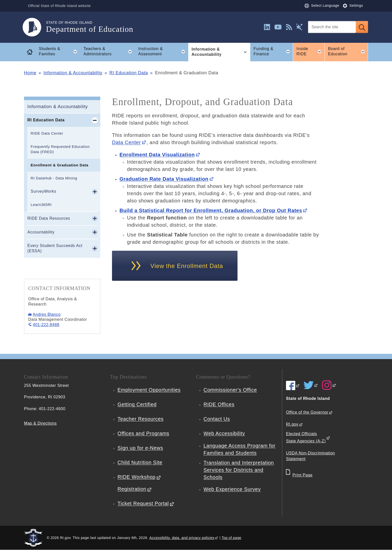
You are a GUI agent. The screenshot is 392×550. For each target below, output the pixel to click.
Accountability (41, 232)
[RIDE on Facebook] (293, 385)
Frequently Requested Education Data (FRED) (60, 149)
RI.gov (292, 424)
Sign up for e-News (140, 448)
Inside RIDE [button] (310, 52)
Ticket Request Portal (143, 503)
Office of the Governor (307, 412)
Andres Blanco (47, 314)
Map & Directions (40, 423)
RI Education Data (129, 73)
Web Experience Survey (232, 489)
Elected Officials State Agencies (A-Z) (306, 437)
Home (30, 73)
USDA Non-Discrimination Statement (310, 456)
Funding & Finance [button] (273, 52)
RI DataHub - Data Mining (54, 178)
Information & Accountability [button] (221, 52)
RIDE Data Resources (49, 218)
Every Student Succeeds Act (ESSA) (55, 248)
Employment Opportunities (149, 390)
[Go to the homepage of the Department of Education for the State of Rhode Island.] (35, 27)
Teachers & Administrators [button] (109, 52)
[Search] (332, 27)
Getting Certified (137, 404)
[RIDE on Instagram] (329, 385)
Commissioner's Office (230, 390)
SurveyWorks (44, 191)
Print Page (302, 475)
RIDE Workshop (136, 477)
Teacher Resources (140, 419)
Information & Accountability (73, 73)
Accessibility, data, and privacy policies (182, 538)
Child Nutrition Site (140, 462)
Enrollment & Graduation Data (60, 165)
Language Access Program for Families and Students (239, 449)
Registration (132, 489)
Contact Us (217, 419)
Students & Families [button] (60, 52)
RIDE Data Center (47, 133)
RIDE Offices (219, 404)
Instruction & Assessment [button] (163, 52)
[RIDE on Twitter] (311, 385)
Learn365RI (41, 205)
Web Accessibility (224, 433)
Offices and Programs (143, 433)
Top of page (231, 538)
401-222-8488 (46, 325)
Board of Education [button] (348, 52)
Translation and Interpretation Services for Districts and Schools (239, 470)
